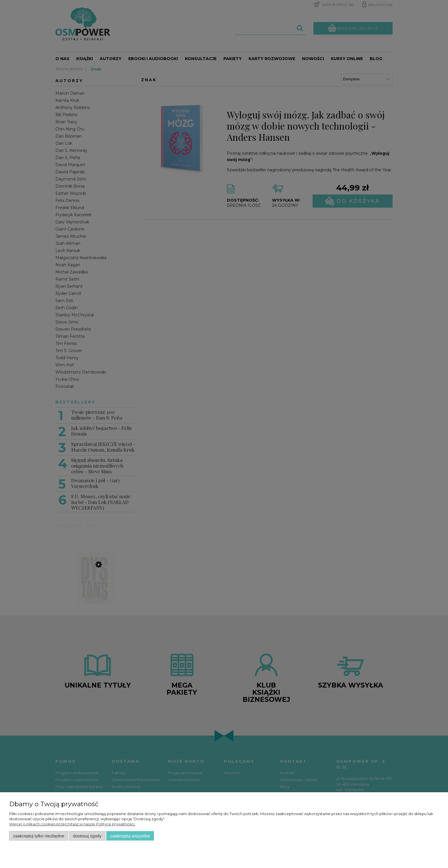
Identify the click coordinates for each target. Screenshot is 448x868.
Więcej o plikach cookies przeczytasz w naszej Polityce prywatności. (72, 824)
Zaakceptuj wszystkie (130, 836)
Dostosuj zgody (87, 836)
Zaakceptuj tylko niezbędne (39, 836)
